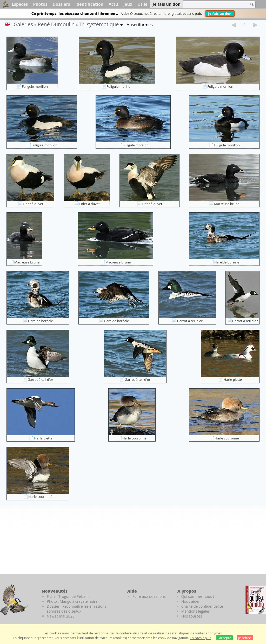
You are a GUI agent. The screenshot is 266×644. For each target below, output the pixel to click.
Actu (113, 4)
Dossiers (61, 4)
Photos (40, 4)
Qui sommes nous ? (198, 596)
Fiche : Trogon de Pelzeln (68, 596)
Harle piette (233, 379)
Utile (142, 4)
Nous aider (191, 601)
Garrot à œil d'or (190, 321)
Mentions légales (196, 611)
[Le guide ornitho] (256, 600)
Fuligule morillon (35, 86)
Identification (89, 4)
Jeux (128, 4)
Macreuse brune (227, 204)
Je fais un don (220, 13)
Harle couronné (134, 438)
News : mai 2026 (61, 616)
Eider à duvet (33, 204)
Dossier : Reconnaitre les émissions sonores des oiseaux (77, 609)
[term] (212, 5)
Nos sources (192, 616)
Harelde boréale (227, 262)
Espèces (20, 4)
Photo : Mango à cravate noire (72, 601)
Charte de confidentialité (202, 606)
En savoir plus (201, 638)
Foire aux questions (149, 596)
